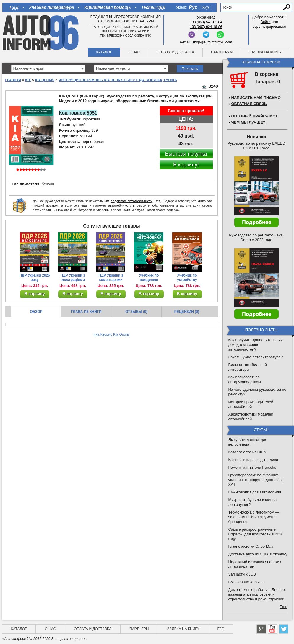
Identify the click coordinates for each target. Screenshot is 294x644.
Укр (205, 7)
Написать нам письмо (256, 98)
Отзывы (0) (136, 312)
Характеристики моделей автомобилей (251, 417)
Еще (283, 607)
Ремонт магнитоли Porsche (252, 467)
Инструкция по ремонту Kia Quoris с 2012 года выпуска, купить (118, 80)
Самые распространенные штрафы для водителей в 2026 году (256, 534)
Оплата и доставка (175, 52)
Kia (28, 80)
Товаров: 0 (268, 82)
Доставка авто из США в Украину (258, 554)
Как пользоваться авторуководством (245, 379)
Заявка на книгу (265, 52)
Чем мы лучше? (248, 122)
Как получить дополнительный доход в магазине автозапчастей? (256, 345)
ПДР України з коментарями (111, 278)
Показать (190, 69)
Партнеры (139, 629)
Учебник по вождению (149, 278)
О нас (134, 52)
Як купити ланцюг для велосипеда (248, 442)
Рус (193, 7)
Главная (13, 80)
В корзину (35, 294)
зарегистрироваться (269, 27)
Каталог (104, 52)
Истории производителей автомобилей (251, 404)
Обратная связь (249, 104)
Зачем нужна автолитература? (256, 357)
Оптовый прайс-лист (255, 116)
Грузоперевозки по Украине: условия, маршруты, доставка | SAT (256, 480)
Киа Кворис (103, 334)
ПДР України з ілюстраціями (73, 278)
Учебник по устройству (187, 278)
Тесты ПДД (153, 7)
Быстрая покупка (186, 154)
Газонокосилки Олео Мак (251, 546)
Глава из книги (86, 312)
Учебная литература (52, 7)
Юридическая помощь (107, 7)
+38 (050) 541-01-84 (206, 22)
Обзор (36, 312)
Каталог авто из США (247, 452)
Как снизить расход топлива (253, 460)
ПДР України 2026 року (35, 278)
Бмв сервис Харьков (247, 582)
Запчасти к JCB (242, 574)
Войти (266, 22)
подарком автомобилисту (131, 201)
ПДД (14, 7)
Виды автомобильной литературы (248, 367)
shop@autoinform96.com (212, 42)
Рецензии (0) (187, 312)
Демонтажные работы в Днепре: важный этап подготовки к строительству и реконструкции (257, 594)
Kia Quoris (45, 80)
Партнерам (222, 52)
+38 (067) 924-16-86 (206, 27)
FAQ (221, 629)
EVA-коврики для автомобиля (255, 492)
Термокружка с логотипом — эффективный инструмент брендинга (254, 517)
